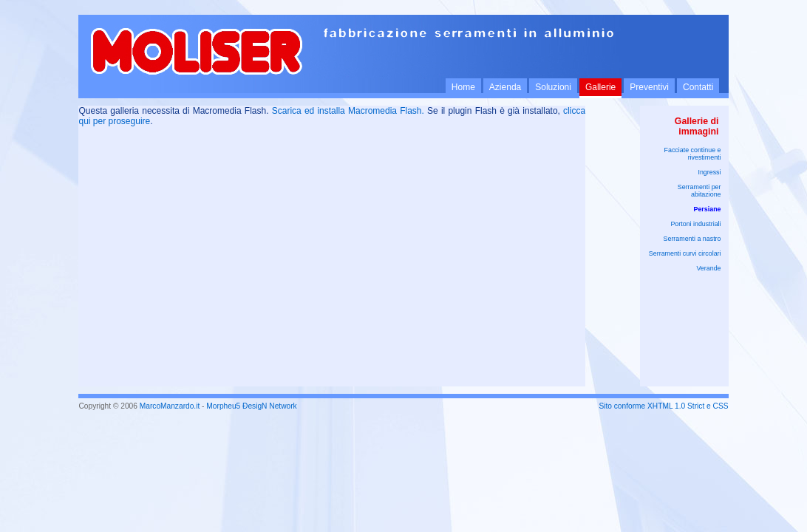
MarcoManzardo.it (170, 406)
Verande (708, 268)
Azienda (505, 87)
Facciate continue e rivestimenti (693, 154)
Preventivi (649, 87)
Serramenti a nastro (692, 239)
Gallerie (600, 87)
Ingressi (709, 172)
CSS (721, 406)
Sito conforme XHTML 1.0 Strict (651, 406)
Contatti (698, 87)
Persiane (708, 209)
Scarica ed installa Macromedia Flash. (348, 111)
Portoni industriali (695, 224)
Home (463, 87)
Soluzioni (553, 87)
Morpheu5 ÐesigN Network (251, 406)
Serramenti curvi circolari (685, 253)
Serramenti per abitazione (699, 191)
